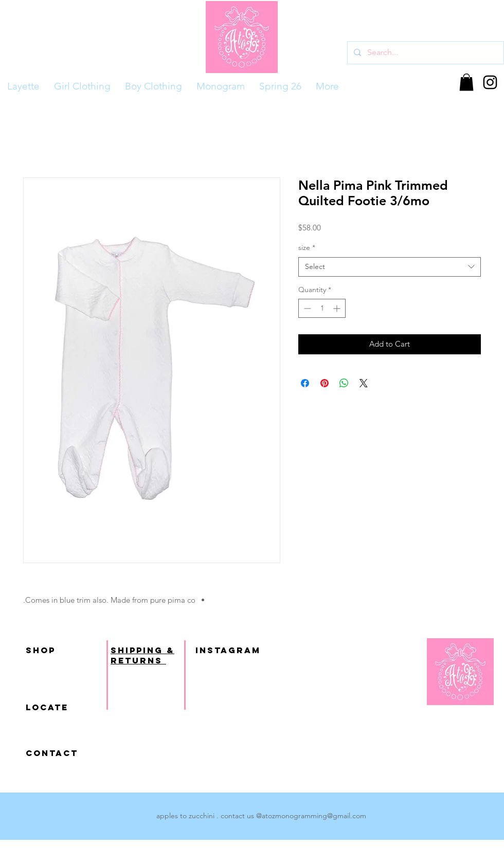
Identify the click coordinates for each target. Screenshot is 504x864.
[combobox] (390, 267)
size (307, 247)
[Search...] (425, 53)
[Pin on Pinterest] (325, 383)
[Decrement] (306, 308)
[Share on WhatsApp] (344, 383)
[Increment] (338, 308)
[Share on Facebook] (305, 383)
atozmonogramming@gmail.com (314, 816)
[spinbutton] (322, 308)
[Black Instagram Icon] (490, 82)
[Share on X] (364, 383)
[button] (466, 82)
